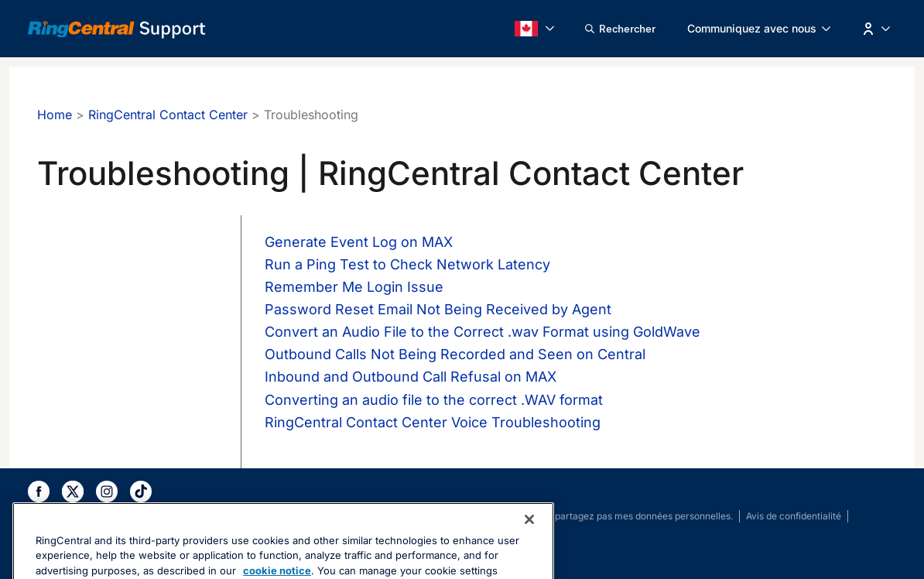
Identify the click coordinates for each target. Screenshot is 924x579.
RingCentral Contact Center (168, 115)
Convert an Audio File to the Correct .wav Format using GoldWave (483, 332)
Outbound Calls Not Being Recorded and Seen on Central (455, 354)
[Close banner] (529, 546)
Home (55, 115)
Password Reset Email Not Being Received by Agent (438, 309)
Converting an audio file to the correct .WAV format (434, 400)
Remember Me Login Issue (354, 287)
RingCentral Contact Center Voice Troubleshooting (433, 422)
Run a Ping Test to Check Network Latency (407, 264)
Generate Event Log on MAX (359, 242)
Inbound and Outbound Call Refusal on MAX (411, 377)
